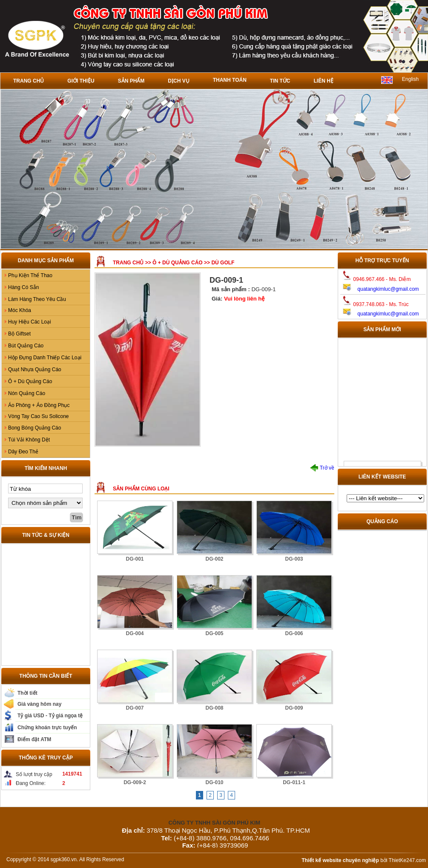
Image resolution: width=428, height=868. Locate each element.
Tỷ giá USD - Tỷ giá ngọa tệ (50, 716)
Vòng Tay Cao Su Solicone (39, 416)
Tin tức (280, 81)
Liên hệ (323, 81)
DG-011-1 (294, 782)
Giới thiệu (81, 81)
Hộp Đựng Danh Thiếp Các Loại (45, 358)
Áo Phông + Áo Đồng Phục (39, 405)
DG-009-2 (135, 782)
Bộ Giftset (19, 334)
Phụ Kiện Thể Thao (30, 275)
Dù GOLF (223, 263)
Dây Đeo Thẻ (23, 452)
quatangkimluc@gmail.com (388, 289)
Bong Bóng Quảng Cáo (34, 428)
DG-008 (214, 708)
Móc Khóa (20, 310)
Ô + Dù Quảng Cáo (30, 381)
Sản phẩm (131, 81)
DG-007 (135, 708)
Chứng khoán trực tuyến (47, 728)
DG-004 (135, 633)
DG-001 (135, 559)
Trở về (322, 468)
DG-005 (214, 633)
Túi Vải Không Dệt (29, 440)
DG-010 (214, 782)
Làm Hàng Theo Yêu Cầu (37, 299)
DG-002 (214, 559)
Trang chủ (29, 81)
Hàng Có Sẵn (23, 287)
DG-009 (294, 708)
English (410, 79)
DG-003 (294, 559)
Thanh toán (230, 80)
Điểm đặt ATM (34, 739)
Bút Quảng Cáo (26, 346)
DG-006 (294, 633)
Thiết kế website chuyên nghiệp (340, 860)
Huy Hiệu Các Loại (30, 322)
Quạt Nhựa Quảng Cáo (35, 370)
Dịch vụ (178, 81)
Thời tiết (27, 693)
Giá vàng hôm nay (39, 704)
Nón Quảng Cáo (27, 393)
